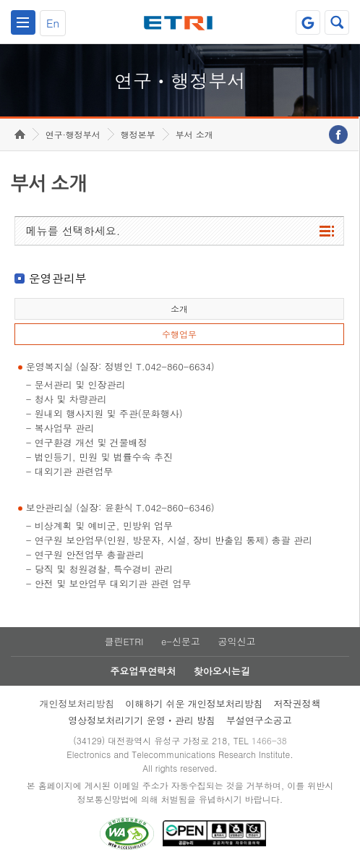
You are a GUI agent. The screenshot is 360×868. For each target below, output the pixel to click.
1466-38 (269, 740)
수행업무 (179, 334)
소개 (179, 309)
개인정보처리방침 (77, 703)
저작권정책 (297, 703)
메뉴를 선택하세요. (73, 230)
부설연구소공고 (259, 720)
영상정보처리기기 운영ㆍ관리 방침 (142, 720)
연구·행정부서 (73, 134)
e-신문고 (181, 641)
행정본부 (138, 134)
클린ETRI (124, 641)
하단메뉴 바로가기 (0, 0)
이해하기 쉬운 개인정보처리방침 (194, 703)
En (53, 23)
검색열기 (337, 22)
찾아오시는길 (222, 671)
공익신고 (237, 641)
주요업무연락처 (143, 671)
